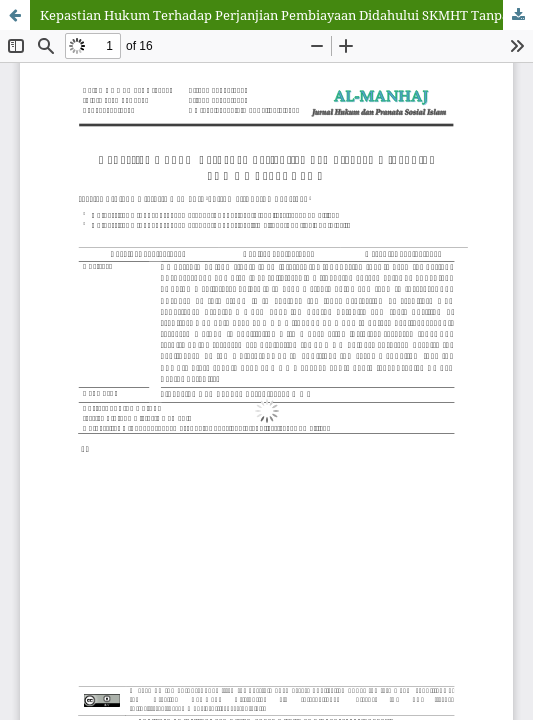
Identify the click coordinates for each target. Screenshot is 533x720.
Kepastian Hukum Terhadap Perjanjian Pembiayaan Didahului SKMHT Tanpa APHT (286, 15)
